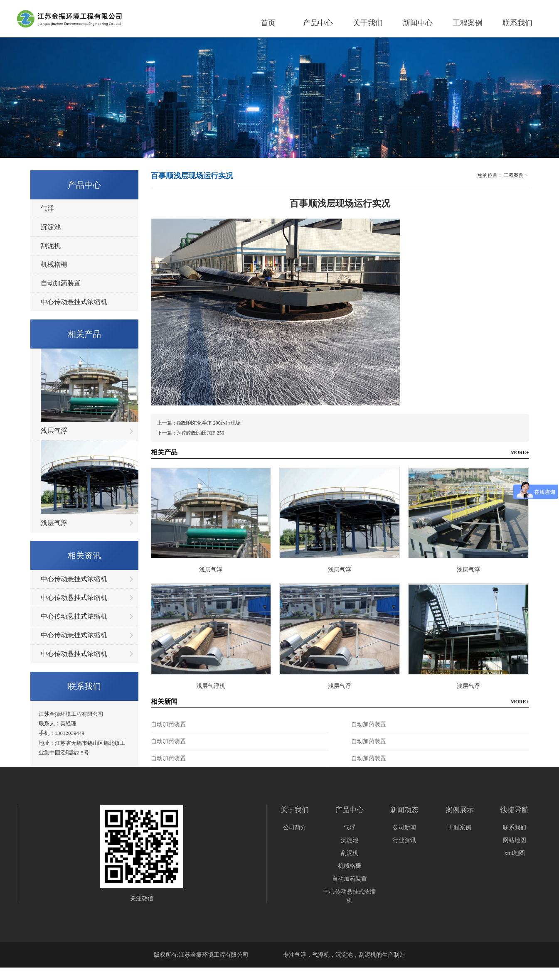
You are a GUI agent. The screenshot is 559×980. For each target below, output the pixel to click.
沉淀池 (51, 227)
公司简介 (295, 827)
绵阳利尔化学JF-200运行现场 (209, 423)
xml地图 (515, 853)
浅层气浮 (54, 431)
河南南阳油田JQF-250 (201, 433)
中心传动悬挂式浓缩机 (74, 302)
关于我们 (368, 23)
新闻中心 (418, 23)
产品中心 (318, 23)
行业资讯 (404, 840)
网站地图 (515, 840)
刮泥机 (51, 246)
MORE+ (520, 452)
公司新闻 (404, 827)
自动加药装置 (61, 283)
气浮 (47, 208)
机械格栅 (54, 264)
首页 (268, 23)
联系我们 (517, 23)
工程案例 (468, 23)
